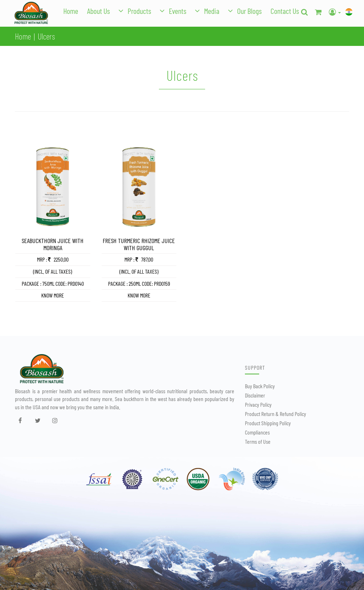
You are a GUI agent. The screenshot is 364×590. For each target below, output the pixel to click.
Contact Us (285, 11)
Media (212, 11)
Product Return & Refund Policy (275, 414)
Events (178, 11)
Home (71, 11)
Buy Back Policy (260, 386)
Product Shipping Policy (268, 423)
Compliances (257, 432)
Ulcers (46, 36)
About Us (98, 11)
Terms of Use (258, 441)
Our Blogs (249, 11)
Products (139, 11)
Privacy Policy (258, 404)
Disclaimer (255, 395)
